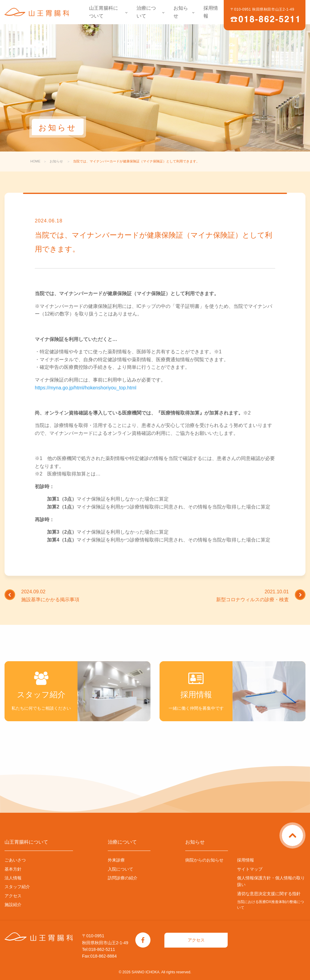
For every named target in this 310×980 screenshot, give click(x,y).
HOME (35, 161)
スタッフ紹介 (17, 887)
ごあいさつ (15, 860)
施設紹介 (13, 905)
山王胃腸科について (104, 12)
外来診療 (116, 860)
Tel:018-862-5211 (99, 949)
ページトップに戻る (304, 829)
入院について (120, 869)
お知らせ (181, 12)
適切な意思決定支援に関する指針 (269, 894)
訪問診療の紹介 (123, 878)
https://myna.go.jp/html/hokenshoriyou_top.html (86, 388)
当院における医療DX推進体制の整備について (270, 905)
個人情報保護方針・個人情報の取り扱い (271, 881)
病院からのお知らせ (204, 860)
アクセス (13, 896)
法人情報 (13, 878)
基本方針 (13, 869)
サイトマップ (250, 869)
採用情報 (211, 12)
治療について (146, 12)
